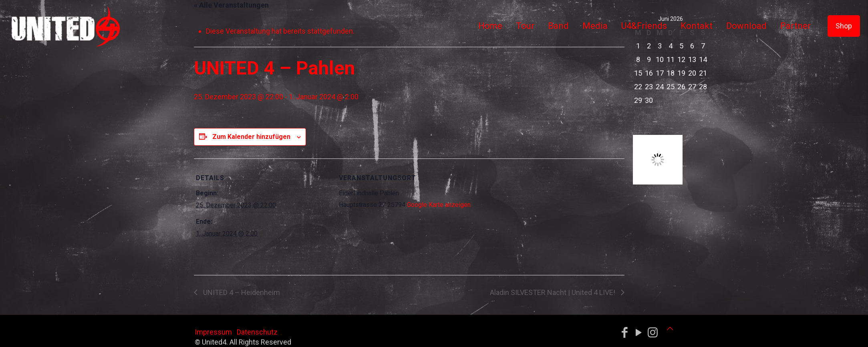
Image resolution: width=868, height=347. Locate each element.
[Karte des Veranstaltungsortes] (524, 214)
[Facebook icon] (625, 333)
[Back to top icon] (670, 328)
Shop (844, 26)
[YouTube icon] (639, 333)
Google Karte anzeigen (439, 205)
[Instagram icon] (653, 333)
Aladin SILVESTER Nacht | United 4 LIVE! (553, 292)
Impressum (213, 332)
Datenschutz (257, 332)
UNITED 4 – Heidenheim (241, 292)
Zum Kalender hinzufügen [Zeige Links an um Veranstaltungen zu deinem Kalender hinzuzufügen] (251, 137)
